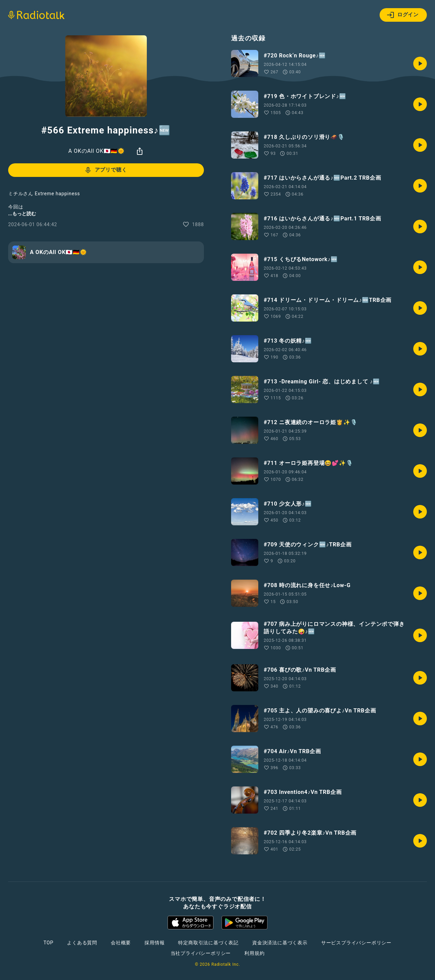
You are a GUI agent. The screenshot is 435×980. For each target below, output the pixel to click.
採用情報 (154, 943)
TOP (48, 943)
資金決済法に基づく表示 (280, 943)
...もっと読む (22, 214)
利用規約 (254, 953)
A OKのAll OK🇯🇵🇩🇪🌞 (97, 151)
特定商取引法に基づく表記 (208, 943)
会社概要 (121, 943)
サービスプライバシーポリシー (356, 943)
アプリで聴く (106, 170)
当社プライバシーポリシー (201, 953)
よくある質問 (82, 943)
